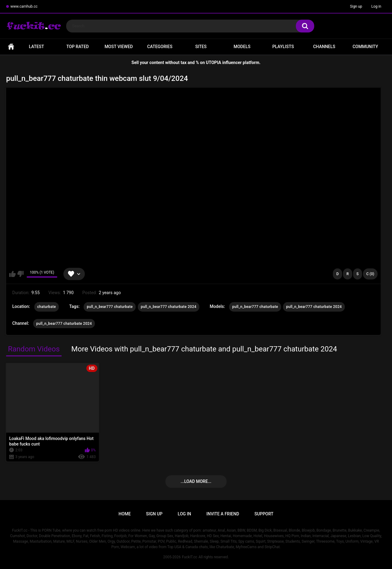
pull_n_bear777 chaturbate (110, 307)
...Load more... (196, 481)
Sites (201, 47)
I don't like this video (20, 274)
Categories (160, 47)
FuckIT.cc (190, 557)
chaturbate (47, 307)
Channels (324, 47)
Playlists (283, 47)
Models (242, 47)
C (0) (370, 274)
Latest (36, 47)
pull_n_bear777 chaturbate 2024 (169, 307)
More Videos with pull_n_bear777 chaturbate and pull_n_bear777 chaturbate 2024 (204, 349)
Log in (376, 6)
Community (365, 47)
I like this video (12, 274)
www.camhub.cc (24, 6)
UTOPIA (213, 63)
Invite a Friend (223, 514)
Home (11, 47)
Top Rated (78, 47)
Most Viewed (119, 47)
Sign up (356, 6)
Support (264, 514)
